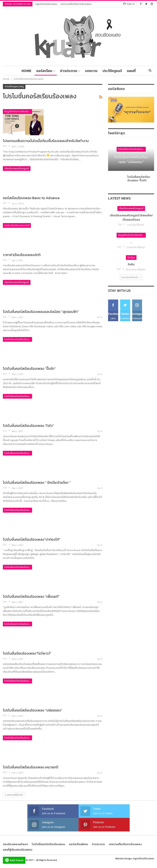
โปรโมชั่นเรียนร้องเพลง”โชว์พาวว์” (27, 653)
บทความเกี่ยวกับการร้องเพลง (76, 4)
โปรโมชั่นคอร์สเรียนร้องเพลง (18, 339)
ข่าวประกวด (65, 71)
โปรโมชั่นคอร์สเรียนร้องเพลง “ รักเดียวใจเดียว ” (37, 482)
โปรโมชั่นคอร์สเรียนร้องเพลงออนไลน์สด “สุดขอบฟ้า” (41, 312)
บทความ (88, 71)
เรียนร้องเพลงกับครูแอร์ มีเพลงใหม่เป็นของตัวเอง (131, 217)
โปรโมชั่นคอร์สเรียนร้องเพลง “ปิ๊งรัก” (29, 369)
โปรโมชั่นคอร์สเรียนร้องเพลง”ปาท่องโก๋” (32, 539)
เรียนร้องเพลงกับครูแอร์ (17, 169)
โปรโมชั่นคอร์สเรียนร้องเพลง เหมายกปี (31, 767)
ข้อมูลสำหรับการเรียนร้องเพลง (18, 111)
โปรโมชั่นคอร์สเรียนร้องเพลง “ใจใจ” (28, 426)
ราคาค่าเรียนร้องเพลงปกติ (22, 255)
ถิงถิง (131, 264)
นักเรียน (131, 258)
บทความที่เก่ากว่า (14, 795)
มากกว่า (131, 71)
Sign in (129, 4)
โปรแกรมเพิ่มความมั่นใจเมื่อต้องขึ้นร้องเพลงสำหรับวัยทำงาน (46, 141)
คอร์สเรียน (40, 71)
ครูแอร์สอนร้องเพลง (46, 4)
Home (22, 71)
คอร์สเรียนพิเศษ (78, 844)
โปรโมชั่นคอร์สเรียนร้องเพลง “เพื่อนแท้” (31, 596)
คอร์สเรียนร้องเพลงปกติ (17, 225)
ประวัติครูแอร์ (110, 71)
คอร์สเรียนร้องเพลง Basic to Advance (31, 198)
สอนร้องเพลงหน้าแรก (15, 844)
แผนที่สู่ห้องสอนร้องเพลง (18, 850)
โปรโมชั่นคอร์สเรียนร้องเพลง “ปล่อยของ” (33, 710)
